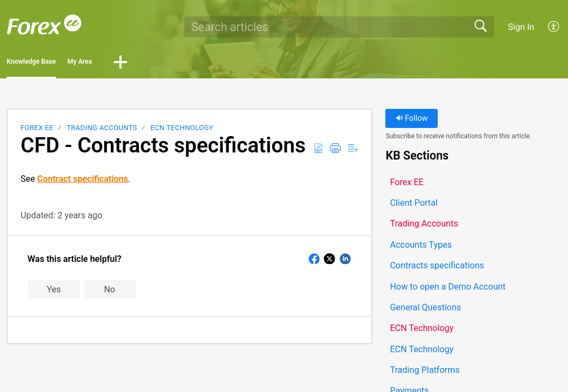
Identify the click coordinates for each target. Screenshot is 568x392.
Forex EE (37, 131)
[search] (339, 27)
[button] (554, 27)
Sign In (521, 27)
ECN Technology (182, 131)
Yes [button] (54, 293)
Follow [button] (412, 122)
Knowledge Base (59, 63)
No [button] (110, 293)
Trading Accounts (102, 131)
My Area (145, 63)
